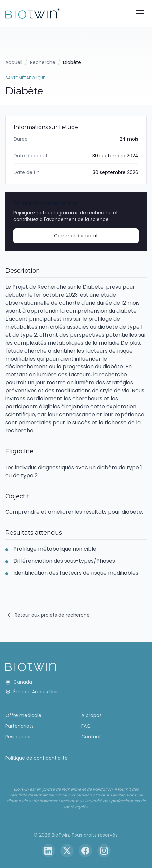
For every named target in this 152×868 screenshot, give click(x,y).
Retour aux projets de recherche (48, 615)
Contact (91, 737)
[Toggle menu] (140, 13)
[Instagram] (104, 851)
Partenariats (19, 726)
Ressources (18, 737)
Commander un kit (76, 236)
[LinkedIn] (48, 851)
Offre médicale (23, 715)
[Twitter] (67, 851)
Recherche (43, 62)
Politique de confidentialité (36, 758)
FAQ (86, 726)
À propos (92, 715)
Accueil (14, 62)
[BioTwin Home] (33, 13)
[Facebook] (85, 851)
